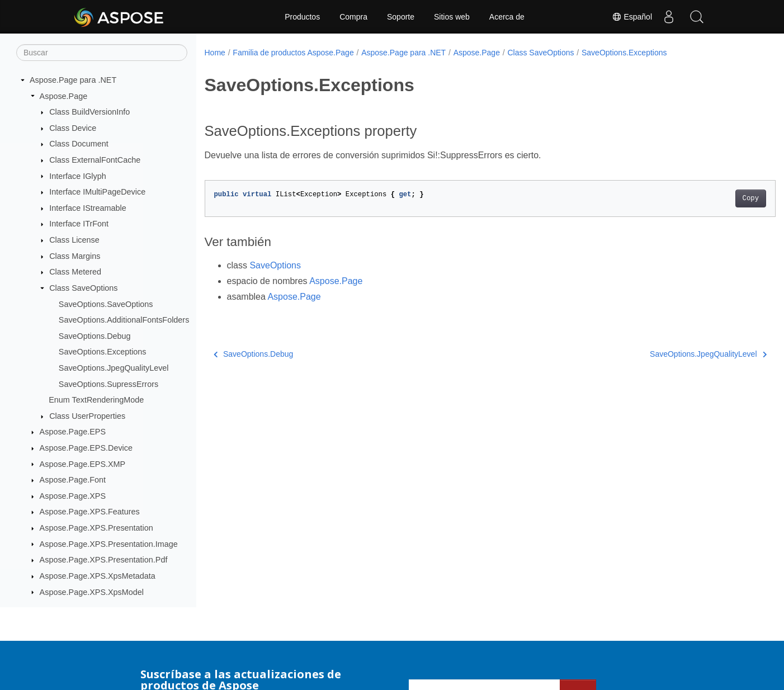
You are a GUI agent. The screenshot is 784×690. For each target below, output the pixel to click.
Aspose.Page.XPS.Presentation (96, 528)
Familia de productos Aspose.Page (293, 53)
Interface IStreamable (88, 208)
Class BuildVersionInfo (89, 112)
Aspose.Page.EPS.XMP (83, 464)
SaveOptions (275, 265)
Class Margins (75, 256)
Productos (302, 17)
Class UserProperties (87, 416)
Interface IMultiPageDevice (97, 192)
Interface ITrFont (79, 224)
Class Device (73, 128)
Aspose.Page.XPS (73, 496)
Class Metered (75, 272)
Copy (711, 199)
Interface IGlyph (78, 176)
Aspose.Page (64, 96)
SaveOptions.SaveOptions (106, 304)
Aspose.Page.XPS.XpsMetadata (98, 576)
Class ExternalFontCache (95, 160)
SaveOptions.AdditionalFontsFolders (124, 320)
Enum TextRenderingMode (96, 400)
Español (632, 17)
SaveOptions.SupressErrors (108, 384)
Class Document (79, 144)
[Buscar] (102, 53)
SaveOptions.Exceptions (103, 352)
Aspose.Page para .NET (73, 80)
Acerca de (507, 17)
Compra (353, 17)
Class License (74, 240)
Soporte (401, 17)
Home (215, 53)
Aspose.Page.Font (73, 480)
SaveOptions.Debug (95, 336)
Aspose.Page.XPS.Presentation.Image (109, 544)
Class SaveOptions (83, 288)
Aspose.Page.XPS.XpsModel (92, 592)
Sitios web (452, 17)
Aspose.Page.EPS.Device (86, 448)
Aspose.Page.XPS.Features (90, 512)
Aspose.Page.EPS (73, 432)
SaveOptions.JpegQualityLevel (114, 368)
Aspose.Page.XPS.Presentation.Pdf (104, 560)
